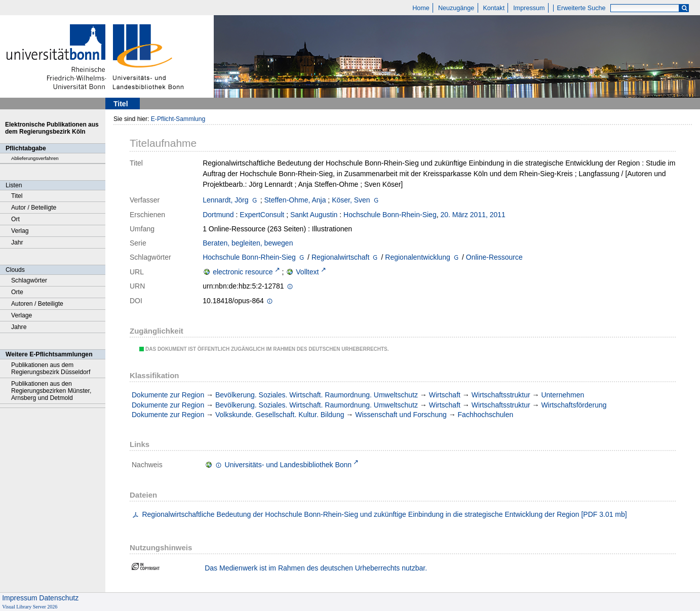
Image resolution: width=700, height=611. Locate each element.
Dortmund (218, 215)
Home (421, 8)
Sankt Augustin (314, 215)
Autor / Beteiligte (34, 208)
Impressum (529, 8)
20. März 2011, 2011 (473, 215)
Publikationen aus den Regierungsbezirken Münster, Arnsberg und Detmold (51, 391)
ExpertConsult (262, 215)
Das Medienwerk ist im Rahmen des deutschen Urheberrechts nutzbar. (316, 568)
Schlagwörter (29, 280)
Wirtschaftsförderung (574, 405)
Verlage (22, 315)
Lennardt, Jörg (225, 200)
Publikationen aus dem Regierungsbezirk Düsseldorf (51, 369)
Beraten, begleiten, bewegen (248, 243)
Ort (15, 219)
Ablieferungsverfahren (35, 158)
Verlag (20, 231)
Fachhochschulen (486, 415)
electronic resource (243, 272)
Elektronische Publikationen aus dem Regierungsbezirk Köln (52, 128)
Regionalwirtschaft (340, 257)
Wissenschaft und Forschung (401, 415)
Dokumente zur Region (168, 395)
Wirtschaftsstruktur (501, 395)
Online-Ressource (494, 257)
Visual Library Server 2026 (30, 607)
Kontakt (494, 8)
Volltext (307, 272)
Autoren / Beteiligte (37, 304)
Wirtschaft (445, 395)
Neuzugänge (456, 8)
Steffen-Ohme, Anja (295, 200)
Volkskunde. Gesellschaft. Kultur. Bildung (280, 415)
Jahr (17, 242)
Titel (17, 196)
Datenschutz (59, 598)
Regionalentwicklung (417, 257)
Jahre (19, 327)
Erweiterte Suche (581, 8)
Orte (17, 292)
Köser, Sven (351, 200)
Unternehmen (562, 395)
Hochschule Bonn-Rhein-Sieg (390, 215)
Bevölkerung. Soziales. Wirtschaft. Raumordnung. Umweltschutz (317, 395)
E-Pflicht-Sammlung (178, 119)
